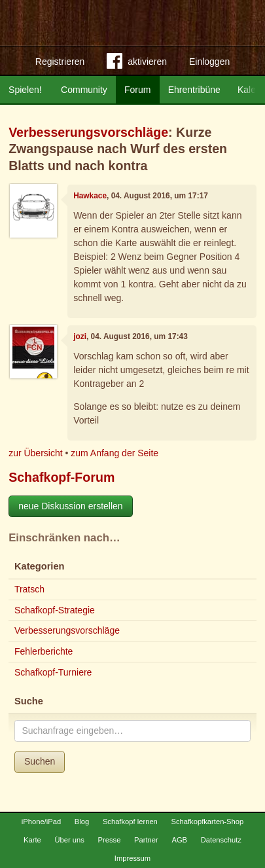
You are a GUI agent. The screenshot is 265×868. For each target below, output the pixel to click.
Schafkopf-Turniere (53, 672)
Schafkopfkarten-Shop (208, 822)
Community (84, 90)
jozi (80, 336)
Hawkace (90, 196)
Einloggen (209, 62)
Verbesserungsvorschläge (88, 132)
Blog (82, 822)
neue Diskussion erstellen (71, 506)
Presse (110, 840)
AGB (179, 840)
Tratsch (29, 589)
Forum (137, 90)
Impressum (132, 858)
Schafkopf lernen (130, 822)
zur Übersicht (35, 453)
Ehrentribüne (194, 90)
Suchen (40, 761)
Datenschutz (221, 840)
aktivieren (137, 63)
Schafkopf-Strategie (55, 610)
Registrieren (60, 62)
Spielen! (25, 90)
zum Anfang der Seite (115, 453)
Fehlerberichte (44, 651)
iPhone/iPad (41, 822)
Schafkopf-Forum (62, 477)
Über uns (69, 840)
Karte (32, 840)
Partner (146, 840)
